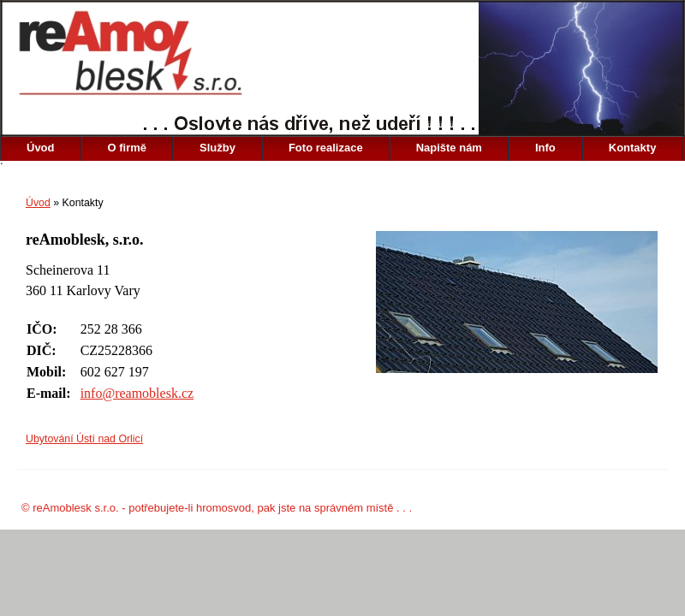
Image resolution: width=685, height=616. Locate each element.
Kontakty (633, 148)
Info (545, 148)
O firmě (128, 148)
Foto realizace (326, 148)
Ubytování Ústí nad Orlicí (84, 439)
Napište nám (449, 148)
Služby (217, 148)
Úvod (41, 148)
